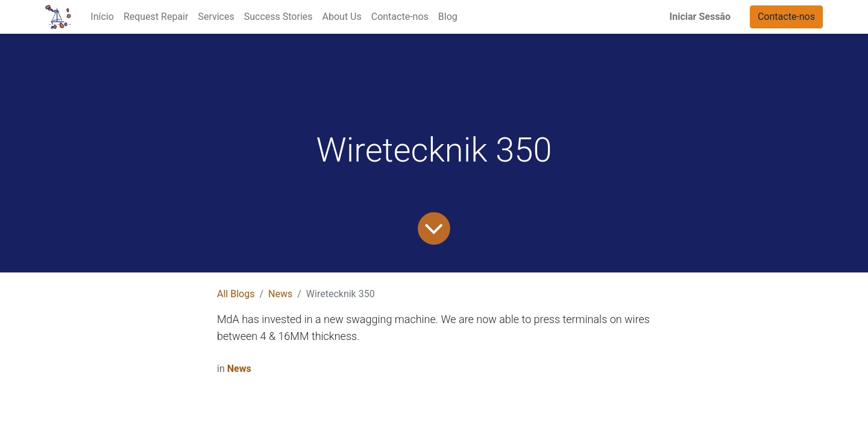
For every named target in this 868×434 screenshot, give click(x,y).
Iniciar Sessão (700, 17)
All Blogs (236, 294)
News (280, 294)
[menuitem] (102, 17)
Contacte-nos (786, 17)
